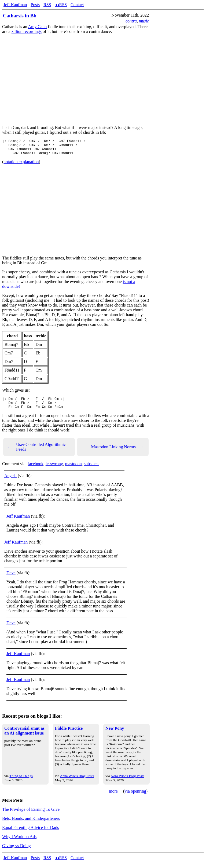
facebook (36, 469)
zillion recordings (27, 31)
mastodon (73, 469)
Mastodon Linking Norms (118, 453)
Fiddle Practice (69, 734)
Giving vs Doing (16, 851)
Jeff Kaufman (15, 5)
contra (131, 21)
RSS (47, 5)
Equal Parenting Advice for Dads (31, 833)
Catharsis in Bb (20, 16)
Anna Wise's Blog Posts (77, 781)
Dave (11, 578)
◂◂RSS (61, 5)
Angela (10, 481)
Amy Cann (37, 27)
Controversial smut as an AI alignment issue (24, 736)
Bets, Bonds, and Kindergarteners (31, 824)
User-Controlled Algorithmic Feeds (37, 452)
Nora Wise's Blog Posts (128, 781)
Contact (77, 5)
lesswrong (54, 469)
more (113, 797)
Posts (35, 5)
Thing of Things (21, 781)
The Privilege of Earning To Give (31, 815)
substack (91, 469)
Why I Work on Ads (19, 842)
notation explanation (21, 165)
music (144, 21)
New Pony (115, 734)
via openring (135, 797)
